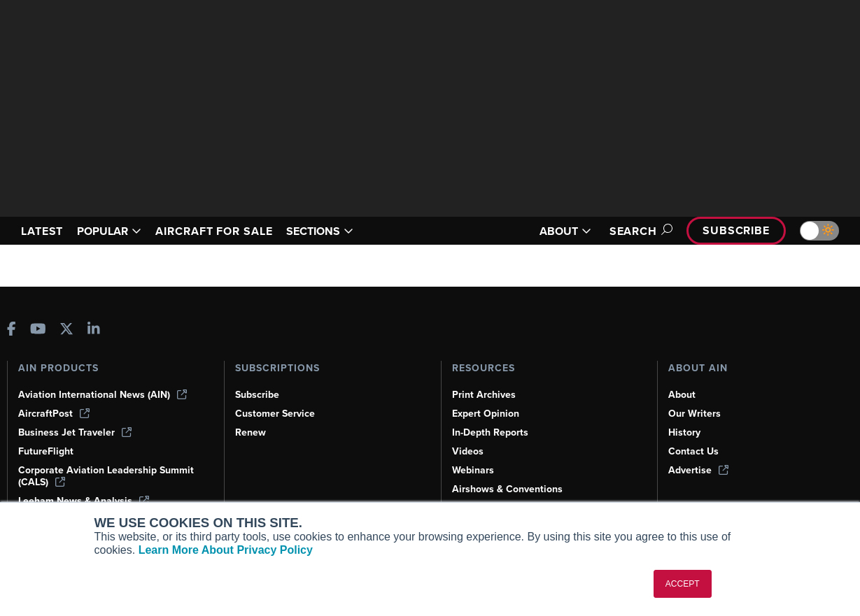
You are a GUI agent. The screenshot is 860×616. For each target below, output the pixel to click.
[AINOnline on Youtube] (38, 329)
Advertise (699, 470)
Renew (251, 432)
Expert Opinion (487, 413)
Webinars (474, 470)
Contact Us (694, 451)
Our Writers (695, 413)
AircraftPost (55, 413)
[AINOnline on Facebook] (12, 329)
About (682, 394)
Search (633, 231)
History (685, 432)
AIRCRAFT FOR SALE (227, 231)
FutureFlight (47, 451)
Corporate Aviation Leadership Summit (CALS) (109, 476)
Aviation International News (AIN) (104, 394)
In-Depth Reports (492, 432)
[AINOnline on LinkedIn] (94, 329)
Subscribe (734, 230)
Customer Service (277, 413)
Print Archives (485, 394)
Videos (468, 451)
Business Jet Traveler (77, 432)
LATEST (44, 231)
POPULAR (115, 231)
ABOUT (557, 231)
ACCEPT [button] (683, 584)
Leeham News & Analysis (85, 501)
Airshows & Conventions (510, 489)
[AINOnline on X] (66, 329)
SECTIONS (340, 231)
